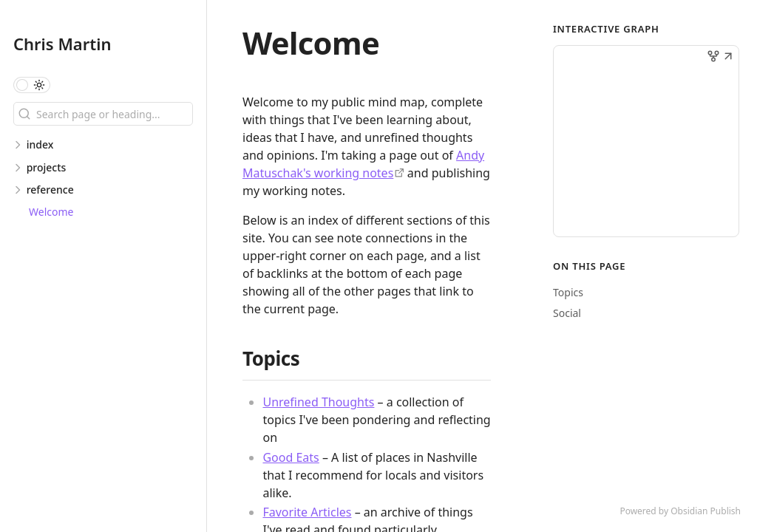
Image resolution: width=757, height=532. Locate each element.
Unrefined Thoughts (318, 402)
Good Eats (291, 457)
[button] (728, 58)
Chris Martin (62, 44)
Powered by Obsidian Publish (680, 511)
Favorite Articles (307, 512)
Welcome (51, 212)
